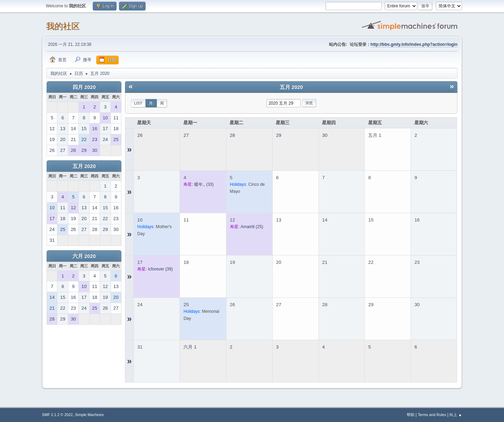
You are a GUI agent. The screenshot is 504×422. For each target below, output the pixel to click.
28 (233, 135)
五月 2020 (84, 166)
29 (279, 135)
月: (151, 103)
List (138, 103)
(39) (160, 269)
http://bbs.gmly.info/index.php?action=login (414, 44)
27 (186, 135)
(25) (252, 227)
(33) (204, 184)
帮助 (411, 415)
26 (140, 135)
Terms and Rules (432, 415)
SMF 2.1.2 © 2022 (57, 415)
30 (325, 135)
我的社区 (63, 26)
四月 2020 (84, 87)
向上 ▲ (456, 415)
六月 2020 (84, 256)
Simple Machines (89, 415)
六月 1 (190, 347)
